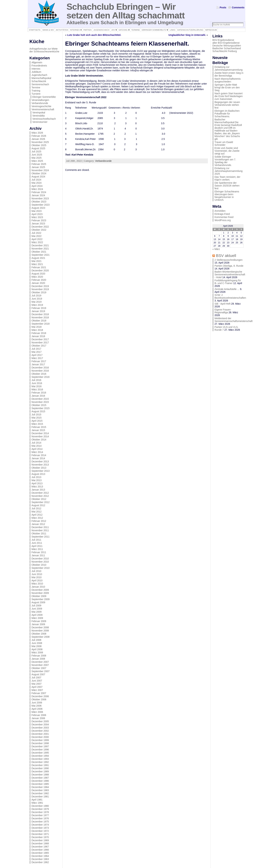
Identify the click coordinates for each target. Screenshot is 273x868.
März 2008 (37, 652)
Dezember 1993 (40, 759)
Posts (223, 7)
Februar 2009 (39, 621)
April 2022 (37, 239)
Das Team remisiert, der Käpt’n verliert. (227, 178)
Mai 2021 (37, 261)
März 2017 (37, 358)
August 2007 (38, 674)
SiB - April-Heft (223, 304)
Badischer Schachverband (227, 48)
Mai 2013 (37, 480)
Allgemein (37, 62)
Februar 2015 (39, 427)
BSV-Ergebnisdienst (223, 40)
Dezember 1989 (40, 771)
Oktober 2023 (39, 202)
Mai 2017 (37, 352)
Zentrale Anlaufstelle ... (227, 289)
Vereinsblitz (39, 116)
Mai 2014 (37, 446)
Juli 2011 (36, 540)
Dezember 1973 (40, 828)
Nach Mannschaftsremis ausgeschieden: (228, 80)
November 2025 (40, 142)
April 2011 (37, 546)
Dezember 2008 (40, 627)
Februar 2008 (39, 656)
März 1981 (37, 803)
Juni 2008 (37, 643)
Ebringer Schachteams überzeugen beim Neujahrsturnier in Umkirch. (227, 196)
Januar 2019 (38, 311)
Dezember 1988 (40, 775)
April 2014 (37, 449)
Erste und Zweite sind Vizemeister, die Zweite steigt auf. (227, 151)
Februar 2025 (39, 164)
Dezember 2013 (40, 461)
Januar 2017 (38, 364)
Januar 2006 (38, 718)
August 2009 (38, 602)
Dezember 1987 (40, 778)
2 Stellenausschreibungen (229, 260)
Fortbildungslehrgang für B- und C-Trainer (228, 282)
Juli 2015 (36, 415)
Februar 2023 (39, 220)
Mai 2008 (37, 646)
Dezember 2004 (40, 724)
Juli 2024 (36, 180)
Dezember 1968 (40, 843)
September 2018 (41, 324)
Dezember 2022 (40, 227)
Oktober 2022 (39, 230)
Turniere (36, 94)
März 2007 (37, 690)
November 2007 (40, 665)
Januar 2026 (38, 139)
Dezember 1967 (40, 847)
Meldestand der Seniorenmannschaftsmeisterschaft (234, 320)
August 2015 (38, 411)
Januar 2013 (38, 490)
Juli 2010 (36, 571)
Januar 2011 (38, 555)
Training (36, 91)
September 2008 (41, 637)
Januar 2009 (38, 624)
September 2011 (41, 537)
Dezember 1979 (40, 809)
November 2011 (40, 530)
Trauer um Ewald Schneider (224, 144)
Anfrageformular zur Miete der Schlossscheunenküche (44, 50)
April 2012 (37, 515)
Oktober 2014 (39, 440)
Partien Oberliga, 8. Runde (229, 266)
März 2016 (37, 389)
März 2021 (37, 264)
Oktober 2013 (39, 468)
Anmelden (220, 211)
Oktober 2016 (39, 374)
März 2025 (37, 161)
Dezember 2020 (40, 270)
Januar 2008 (38, 659)
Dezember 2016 (40, 368)
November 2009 (40, 593)
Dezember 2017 (40, 339)
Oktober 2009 (39, 596)
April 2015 (37, 421)
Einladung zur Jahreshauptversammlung (229, 68)
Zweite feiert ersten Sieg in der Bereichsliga (229, 74)
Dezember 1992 (40, 762)
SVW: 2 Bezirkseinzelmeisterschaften (230, 296)
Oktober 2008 (39, 634)
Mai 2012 (37, 512)
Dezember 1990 (40, 768)
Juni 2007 (37, 681)
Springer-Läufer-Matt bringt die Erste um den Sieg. (227, 87)
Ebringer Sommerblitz (44, 97)
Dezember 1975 (40, 822)
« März (216, 249)
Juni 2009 (37, 609)
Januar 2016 (38, 396)
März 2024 (37, 189)
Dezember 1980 (40, 806)
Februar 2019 (39, 308)
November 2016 (40, 371)
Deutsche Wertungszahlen (227, 46)
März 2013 (37, 487)
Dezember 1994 (40, 756)
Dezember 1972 (40, 831)
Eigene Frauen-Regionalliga (223, 311)
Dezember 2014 (40, 433)
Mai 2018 (37, 327)
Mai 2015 (37, 418)
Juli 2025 (36, 152)
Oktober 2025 (39, 145)
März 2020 (37, 277)
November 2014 (40, 436)
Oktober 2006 (39, 699)
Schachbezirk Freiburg (225, 51)
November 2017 (40, 343)
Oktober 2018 (39, 321)
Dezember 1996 (40, 750)
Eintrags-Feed (222, 214)
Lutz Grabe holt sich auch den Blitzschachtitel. (94, 35)
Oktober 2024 (39, 173)
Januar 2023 (38, 224)
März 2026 (37, 133)
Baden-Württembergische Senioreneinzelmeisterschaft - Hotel (230, 274)
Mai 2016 (37, 386)
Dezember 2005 (40, 721)
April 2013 (37, 483)
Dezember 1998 (40, 743)
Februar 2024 (39, 192)
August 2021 (38, 258)
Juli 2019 (36, 296)
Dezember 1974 (40, 825)
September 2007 (41, 671)
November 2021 (40, 249)
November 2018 (40, 317)
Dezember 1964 (40, 856)
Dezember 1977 (40, 815)
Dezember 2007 (40, 662)
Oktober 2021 (39, 252)
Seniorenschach (40, 84)
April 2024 (37, 186)
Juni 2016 (37, 383)
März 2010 (37, 584)
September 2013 (41, 471)
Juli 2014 (36, 443)
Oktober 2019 (39, 292)
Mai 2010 (37, 577)
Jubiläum (36, 72)
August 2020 (38, 274)
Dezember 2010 (40, 559)
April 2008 (37, 649)
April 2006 (37, 709)
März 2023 (37, 217)
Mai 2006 (37, 706)
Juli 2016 (36, 380)
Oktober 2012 (39, 499)
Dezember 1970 (40, 837)
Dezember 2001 (40, 734)
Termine (36, 87)
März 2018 (37, 330)
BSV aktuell (226, 256)
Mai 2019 (37, 302)
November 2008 (40, 631)
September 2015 (41, 408)
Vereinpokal (39, 113)
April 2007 (37, 687)
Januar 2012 (38, 524)
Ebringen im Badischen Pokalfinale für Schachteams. (227, 114)
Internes (36, 69)
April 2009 (37, 615)
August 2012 (38, 505)
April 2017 (37, 355)
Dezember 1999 (40, 740)
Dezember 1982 (40, 793)
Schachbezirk (39, 81)
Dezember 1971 (40, 834)
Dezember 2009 (40, 590)
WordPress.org (223, 220)
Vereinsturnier (40, 122)
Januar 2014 (38, 458)
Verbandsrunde (40, 103)
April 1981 (37, 800)
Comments (238, 7)
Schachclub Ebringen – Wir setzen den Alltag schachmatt (126, 11)
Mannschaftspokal (41, 78)
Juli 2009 (36, 606)
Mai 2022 (37, 236)
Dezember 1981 (40, 797)
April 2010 (37, 580)
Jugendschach (39, 75)
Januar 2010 (38, 587)
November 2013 (40, 465)
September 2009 (41, 599)
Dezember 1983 (40, 790)
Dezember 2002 (40, 731)
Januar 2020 (38, 283)
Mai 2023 (37, 211)
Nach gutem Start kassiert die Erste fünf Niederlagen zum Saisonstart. (229, 96)
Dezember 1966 (40, 850)
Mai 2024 (37, 183)
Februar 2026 (39, 136)
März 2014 (37, 452)
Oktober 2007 (39, 668)
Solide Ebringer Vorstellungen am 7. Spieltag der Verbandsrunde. (225, 161)
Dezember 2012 (40, 493)
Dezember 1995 (40, 753)
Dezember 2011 (40, 527)
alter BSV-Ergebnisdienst (226, 43)
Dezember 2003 (40, 728)
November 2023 (40, 198)
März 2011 (37, 549)
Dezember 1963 (40, 859)
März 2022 (37, 242)
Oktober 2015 (39, 405)
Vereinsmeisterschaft (43, 109)
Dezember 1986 (40, 781)
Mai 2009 (37, 612)
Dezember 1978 (40, 812)
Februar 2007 (39, 693)
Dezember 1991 (40, 765)
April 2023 (37, 214)
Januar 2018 (38, 336)
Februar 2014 (39, 455)
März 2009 (37, 618)
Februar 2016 (39, 393)
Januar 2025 (38, 167)
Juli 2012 (36, 508)
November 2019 (40, 289)
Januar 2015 (38, 430)
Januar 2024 (38, 195)
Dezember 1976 (40, 818)
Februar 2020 (39, 280)
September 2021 (41, 255)
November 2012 (40, 496)
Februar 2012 (39, 521)
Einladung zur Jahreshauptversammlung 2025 (229, 171)
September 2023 (41, 205)
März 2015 (37, 424)
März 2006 (37, 712)
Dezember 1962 (40, 862)
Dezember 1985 (40, 784)
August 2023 (38, 208)
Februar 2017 (39, 361)
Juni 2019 (37, 299)
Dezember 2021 (40, 245)
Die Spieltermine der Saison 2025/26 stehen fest (227, 186)
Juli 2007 (36, 678)
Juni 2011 (37, 543)
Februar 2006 (39, 715)
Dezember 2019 (40, 286)
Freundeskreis (39, 66)
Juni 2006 (37, 703)
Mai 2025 (37, 158)
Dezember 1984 (40, 787)
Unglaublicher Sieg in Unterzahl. (187, 35)
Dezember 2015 (40, 399)
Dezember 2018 (40, 314)
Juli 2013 (36, 477)
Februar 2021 (39, 267)
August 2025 (38, 148)
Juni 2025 (37, 155)
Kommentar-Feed (224, 217)
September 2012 (41, 502)
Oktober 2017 (39, 346)
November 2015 (40, 402)
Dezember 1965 (40, 853)
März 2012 (37, 518)
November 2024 (40, 170)
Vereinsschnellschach (44, 119)
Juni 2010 (37, 574)
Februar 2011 (39, 552)
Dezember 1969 (40, 840)
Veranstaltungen (40, 100)
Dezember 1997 (40, 746)
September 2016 (41, 377)
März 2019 (37, 305)
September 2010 (41, 568)
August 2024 (38, 177)
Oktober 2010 (39, 565)
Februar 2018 (39, 333)
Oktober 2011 (39, 533)
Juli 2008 (36, 640)
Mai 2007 (37, 684)
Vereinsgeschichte (41, 106)
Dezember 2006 (40, 696)
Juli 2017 (36, 349)
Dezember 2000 (40, 737)
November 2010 (40, 562)
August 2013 (38, 474)
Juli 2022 (36, 233)
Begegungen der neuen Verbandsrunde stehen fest (227, 105)
